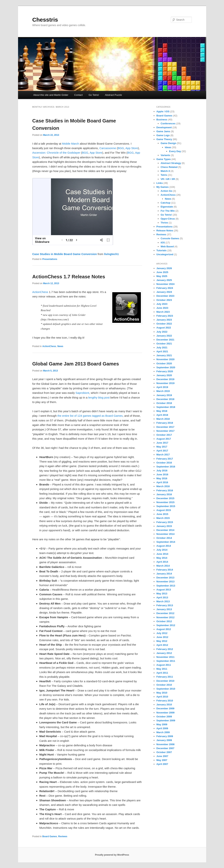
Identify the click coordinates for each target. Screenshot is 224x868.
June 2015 (162, 514)
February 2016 (165, 490)
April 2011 (162, 673)
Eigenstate (167, 207)
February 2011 (165, 677)
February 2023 (165, 316)
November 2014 (166, 534)
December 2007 (165, 748)
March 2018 (163, 419)
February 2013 (165, 605)
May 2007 (162, 760)
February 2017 (165, 459)
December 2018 (165, 399)
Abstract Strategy (171, 163)
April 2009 (162, 728)
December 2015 (165, 498)
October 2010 (164, 685)
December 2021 (165, 340)
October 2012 (164, 621)
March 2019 (163, 391)
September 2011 (166, 661)
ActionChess (40, 292)
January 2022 (164, 336)
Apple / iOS (163, 111)
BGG (121, 148)
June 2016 (162, 474)
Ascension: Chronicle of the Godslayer (56, 153)
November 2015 (166, 502)
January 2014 (164, 574)
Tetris (164, 175)
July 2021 (162, 348)
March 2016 (163, 486)
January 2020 (164, 375)
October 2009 (164, 717)
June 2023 (162, 308)
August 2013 (164, 590)
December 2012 (165, 613)
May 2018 (162, 411)
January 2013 (164, 609)
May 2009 (162, 724)
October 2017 (164, 435)
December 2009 (165, 708)
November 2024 (166, 284)
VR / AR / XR (168, 179)
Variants (165, 155)
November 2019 (166, 383)
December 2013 (165, 578)
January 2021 (164, 355)
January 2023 (164, 320)
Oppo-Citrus (168, 219)
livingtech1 (111, 254)
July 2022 (162, 332)
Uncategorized (165, 254)
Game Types (164, 159)
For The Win (168, 211)
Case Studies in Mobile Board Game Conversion (65, 254)
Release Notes (165, 231)
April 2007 (162, 764)
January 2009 (164, 740)
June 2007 (162, 756)
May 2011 (162, 669)
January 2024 (164, 292)
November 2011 (166, 657)
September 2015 (166, 506)
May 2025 (162, 276)
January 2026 (164, 268)
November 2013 (166, 582)
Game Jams (163, 131)
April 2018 (162, 415)
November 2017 (166, 431)
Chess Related (169, 167)
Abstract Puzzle (113, 95)
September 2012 (166, 625)
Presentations (50, 259)
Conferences (168, 123)
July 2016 (162, 471)
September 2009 (166, 720)
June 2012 (162, 637)
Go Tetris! (94, 95)
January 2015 (164, 526)
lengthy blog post (99, 397)
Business (162, 120)
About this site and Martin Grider (51, 95)
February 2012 (165, 649)
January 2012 (164, 653)
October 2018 (164, 403)
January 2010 (164, 705)
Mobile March (71, 144)
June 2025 (162, 272)
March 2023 (163, 312)
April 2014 (162, 562)
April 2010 (162, 697)
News (60, 346)
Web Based (167, 246)
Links (160, 183)
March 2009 (163, 732)
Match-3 (165, 171)
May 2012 (162, 641)
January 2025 (164, 280)
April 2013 (162, 597)
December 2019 (165, 379)
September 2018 (166, 407)
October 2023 (164, 300)
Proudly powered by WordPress (112, 855)
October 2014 (164, 538)
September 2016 (166, 467)
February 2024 (165, 288)
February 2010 (165, 701)
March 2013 (163, 601)
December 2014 (165, 530)
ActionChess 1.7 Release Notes (69, 277)
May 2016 (162, 478)
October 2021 (164, 344)
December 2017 (165, 427)
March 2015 (163, 518)
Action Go (166, 191)
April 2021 (162, 351)
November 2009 (166, 713)
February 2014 (165, 570)
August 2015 (164, 510)
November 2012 (166, 617)
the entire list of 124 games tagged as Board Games (90, 416)
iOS (163, 243)
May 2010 (162, 693)
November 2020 (166, 359)
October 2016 (164, 463)
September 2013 (166, 586)
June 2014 (162, 554)
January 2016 (164, 494)
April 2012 (162, 645)
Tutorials (162, 250)
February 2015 (165, 522)
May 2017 (162, 447)
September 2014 (166, 542)
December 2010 (165, 681)
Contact (79, 95)
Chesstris (45, 20)
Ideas (168, 147)
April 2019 (162, 387)
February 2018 (165, 423)
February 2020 (165, 371)
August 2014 (164, 546)
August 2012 (164, 629)
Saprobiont (82, 393)
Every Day (175, 151)
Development (164, 127)
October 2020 (164, 363)
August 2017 (164, 439)
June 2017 (162, 443)
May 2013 (162, 594)
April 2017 (162, 451)
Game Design (168, 143)
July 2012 (162, 633)
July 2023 (162, 304)
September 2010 (166, 689)
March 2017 (163, 455)
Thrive (164, 223)
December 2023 (165, 296)
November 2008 (166, 744)
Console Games (170, 238)
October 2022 (164, 324)
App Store (132, 148)
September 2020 (166, 367)
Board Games (50, 836)
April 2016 (162, 482)
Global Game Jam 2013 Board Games (76, 364)
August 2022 (164, 328)
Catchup (166, 203)
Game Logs (163, 135)
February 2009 (165, 736)
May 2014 (162, 558)
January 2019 (164, 395)
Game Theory (164, 139)
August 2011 (164, 665)
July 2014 (162, 550)
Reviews (63, 836)
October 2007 (164, 752)
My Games (163, 187)
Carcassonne (108, 148)
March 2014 (163, 566)
